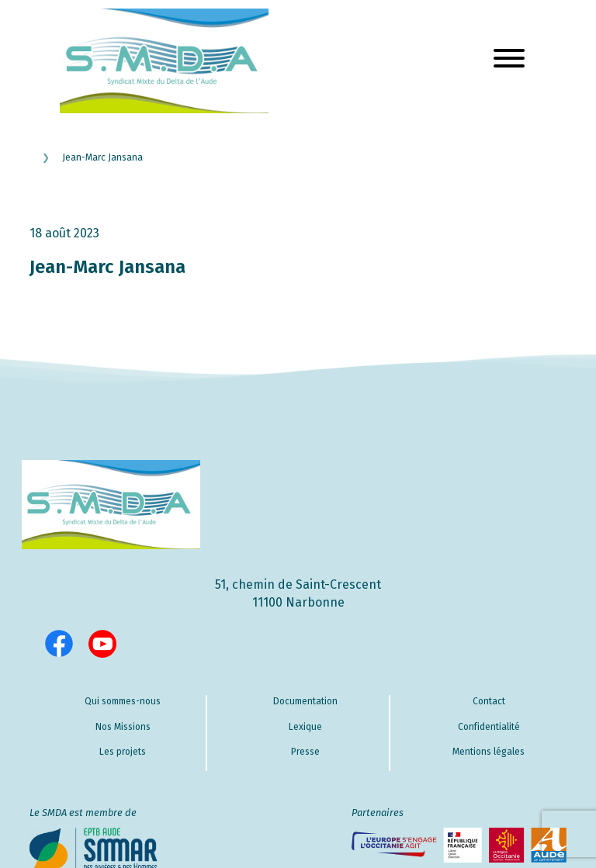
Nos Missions (123, 727)
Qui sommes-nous (123, 701)
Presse (305, 752)
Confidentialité (489, 727)
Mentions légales (489, 752)
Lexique (305, 727)
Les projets (123, 752)
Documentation (305, 701)
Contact (489, 701)
